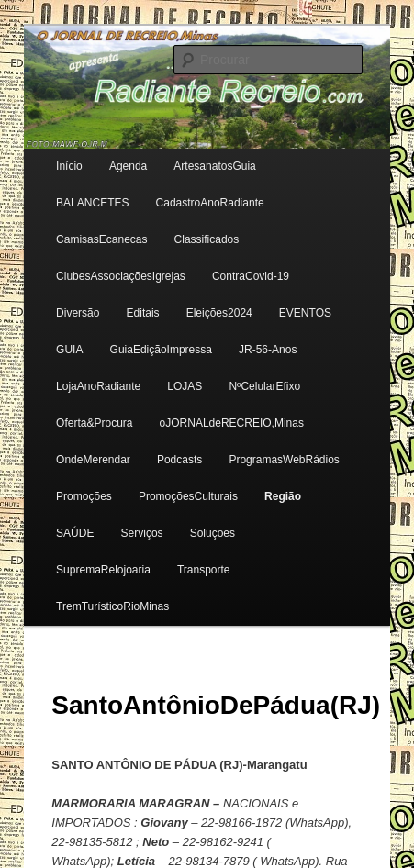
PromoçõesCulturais (188, 496)
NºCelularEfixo (264, 386)
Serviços (142, 533)
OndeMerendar (93, 460)
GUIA (69, 350)
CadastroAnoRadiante (210, 203)
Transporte (204, 570)
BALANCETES (92, 203)
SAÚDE (75, 533)
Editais (143, 313)
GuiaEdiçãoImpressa (161, 350)
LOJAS (185, 386)
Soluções (213, 533)
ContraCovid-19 (251, 276)
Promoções (84, 496)
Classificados (207, 239)
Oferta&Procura (94, 423)
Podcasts (179, 460)
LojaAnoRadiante (98, 386)
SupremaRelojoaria (103, 570)
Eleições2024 (219, 313)
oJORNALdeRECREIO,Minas (232, 423)
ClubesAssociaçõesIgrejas (121, 276)
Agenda (128, 166)
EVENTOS (305, 313)
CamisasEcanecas (101, 239)
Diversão (78, 313)
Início (69, 166)
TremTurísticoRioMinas (112, 606)
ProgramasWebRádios (284, 460)
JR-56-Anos (268, 350)
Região (283, 496)
